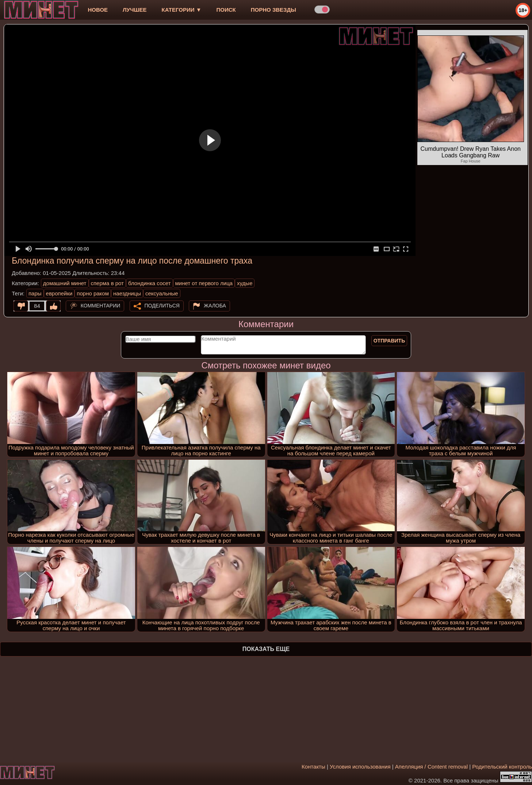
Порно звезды (273, 10)
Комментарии (101, 306)
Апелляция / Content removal (431, 767)
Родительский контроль (502, 767)
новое (98, 10)
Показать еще (266, 649)
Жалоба (215, 306)
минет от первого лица (204, 283)
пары (35, 293)
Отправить (389, 341)
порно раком (93, 293)
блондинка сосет (150, 283)
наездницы (127, 293)
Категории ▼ (182, 10)
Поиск (226, 10)
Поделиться (162, 306)
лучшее (135, 10)
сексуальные (162, 293)
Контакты (313, 767)
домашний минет (65, 283)
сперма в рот (108, 283)
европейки (59, 293)
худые (245, 283)
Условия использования (360, 767)
